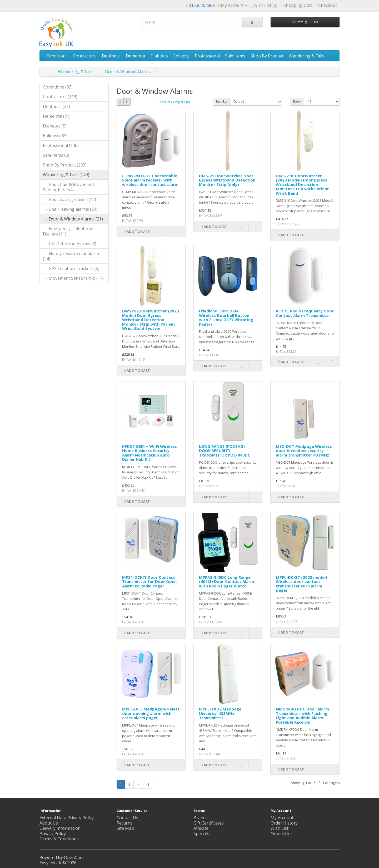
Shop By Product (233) (65, 165)
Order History (284, 823)
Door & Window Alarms (128, 72)
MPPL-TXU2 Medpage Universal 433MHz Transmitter (220, 713)
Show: (297, 102)
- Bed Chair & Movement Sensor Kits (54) (69, 187)
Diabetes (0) (55, 126)
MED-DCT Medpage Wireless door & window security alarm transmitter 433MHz (304, 451)
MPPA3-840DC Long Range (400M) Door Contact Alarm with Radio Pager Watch (226, 582)
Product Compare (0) (174, 102)
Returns (124, 823)
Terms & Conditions (59, 839)
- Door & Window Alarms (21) (73, 219)
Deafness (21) (56, 106)
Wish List (280, 828)
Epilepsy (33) (55, 136)
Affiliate (201, 828)
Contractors (85, 56)
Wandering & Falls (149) (66, 175)
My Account (282, 818)
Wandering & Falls (306, 56)
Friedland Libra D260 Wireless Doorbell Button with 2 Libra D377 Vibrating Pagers (226, 317)
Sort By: (221, 102)
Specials (201, 833)
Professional (207, 56)
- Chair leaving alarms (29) (70, 209)
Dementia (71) (57, 116)
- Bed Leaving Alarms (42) (69, 199)
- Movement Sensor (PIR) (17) (73, 278)
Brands (201, 818)
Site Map (125, 828)
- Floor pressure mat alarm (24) (71, 256)
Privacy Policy (53, 833)
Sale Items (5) (56, 155)
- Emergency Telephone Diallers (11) (68, 231)
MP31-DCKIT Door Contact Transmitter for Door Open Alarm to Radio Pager (149, 582)
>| (148, 784)
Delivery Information (60, 828)
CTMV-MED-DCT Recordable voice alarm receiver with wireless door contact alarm (150, 180)
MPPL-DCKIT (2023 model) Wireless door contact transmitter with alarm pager (301, 584)
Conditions (57, 56)
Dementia (135, 56)
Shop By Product (267, 56)
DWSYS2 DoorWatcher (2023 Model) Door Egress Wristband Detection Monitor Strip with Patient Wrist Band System (151, 320)
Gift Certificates (209, 823)
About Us (49, 823)
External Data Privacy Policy (67, 818)
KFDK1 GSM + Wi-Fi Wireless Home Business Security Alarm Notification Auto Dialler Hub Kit (149, 453)
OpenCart (74, 857)
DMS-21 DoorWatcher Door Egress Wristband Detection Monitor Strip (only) (227, 180)
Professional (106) (61, 145)
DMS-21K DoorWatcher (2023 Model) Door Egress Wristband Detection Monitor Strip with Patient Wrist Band (302, 184)
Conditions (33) (58, 87)
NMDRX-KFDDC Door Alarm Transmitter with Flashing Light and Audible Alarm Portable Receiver (302, 715)
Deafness (111, 56)
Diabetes (159, 56)
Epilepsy (181, 56)
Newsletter (281, 833)
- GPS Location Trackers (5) (71, 268)
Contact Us (127, 818)
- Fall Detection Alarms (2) (70, 244)
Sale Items (235, 56)
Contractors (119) (60, 97)
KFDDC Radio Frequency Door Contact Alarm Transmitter (305, 313)
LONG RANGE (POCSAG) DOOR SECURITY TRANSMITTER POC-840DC (225, 451)
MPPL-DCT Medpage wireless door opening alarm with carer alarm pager (151, 713)
